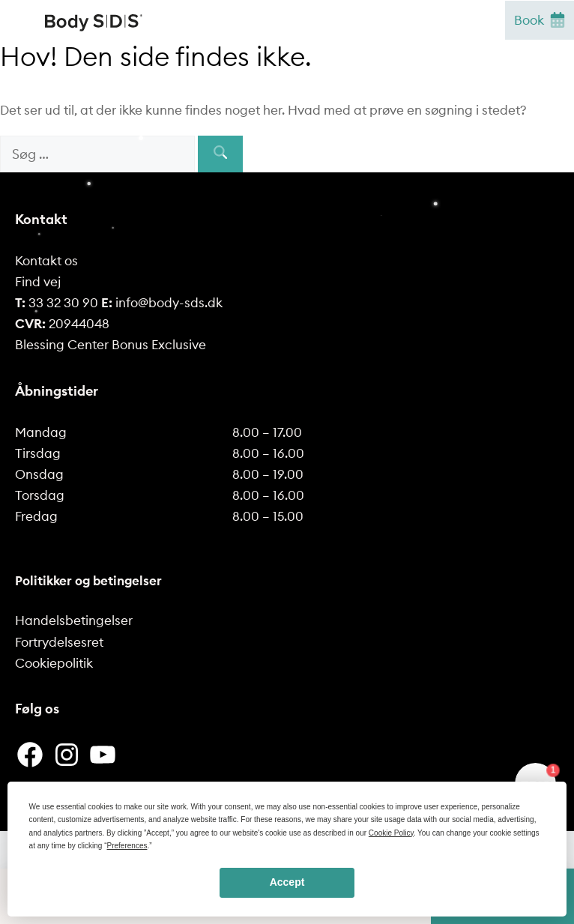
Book (540, 20)
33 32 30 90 (57, 303)
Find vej (38, 282)
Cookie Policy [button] (391, 833)
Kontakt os (46, 261)
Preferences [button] (127, 846)
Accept (287, 882)
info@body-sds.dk (162, 303)
